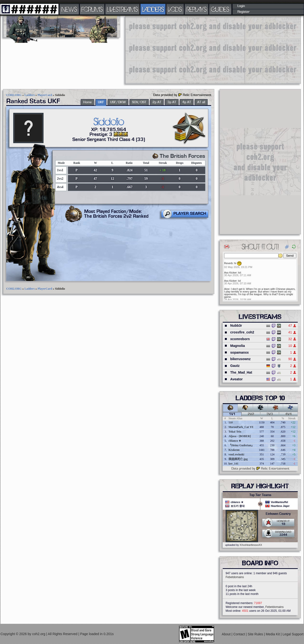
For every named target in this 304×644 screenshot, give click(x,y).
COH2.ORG (14, 95)
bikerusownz (240, 359)
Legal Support (293, 634)
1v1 (232, 414)
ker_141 (233, 464)
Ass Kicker (230, 273)
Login (241, 6)
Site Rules (256, 634)
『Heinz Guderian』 (241, 445)
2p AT (157, 102)
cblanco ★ (235, 441)
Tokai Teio (235, 432)
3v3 (270, 414)
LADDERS (153, 9)
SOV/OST (139, 102)
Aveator (236, 379)
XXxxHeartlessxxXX (251, 545)
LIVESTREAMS (122, 9)
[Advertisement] (193, 49)
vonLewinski (236, 454)
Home (87, 102)
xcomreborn (240, 339)
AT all (201, 102)
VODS (175, 9)
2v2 (251, 414)
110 (231, 422)
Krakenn (234, 450)
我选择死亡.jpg (238, 459)
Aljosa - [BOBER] (240, 436)
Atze (227, 289)
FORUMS (92, 9)
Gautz (235, 366)
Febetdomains (235, 577)
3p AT (172, 102)
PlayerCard (45, 95)
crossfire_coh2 (242, 332)
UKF (101, 102)
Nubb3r (236, 325)
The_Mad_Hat (241, 372)
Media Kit (273, 634)
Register (244, 12)
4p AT (187, 102)
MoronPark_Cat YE (241, 427)
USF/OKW (118, 102)
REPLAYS (197, 9)
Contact (240, 634)
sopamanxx (239, 352)
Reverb (228, 263)
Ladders (30, 95)
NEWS (69, 9)
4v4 (288, 414)
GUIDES (220, 9)
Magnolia (237, 346)
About (227, 634)
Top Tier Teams (260, 495)
